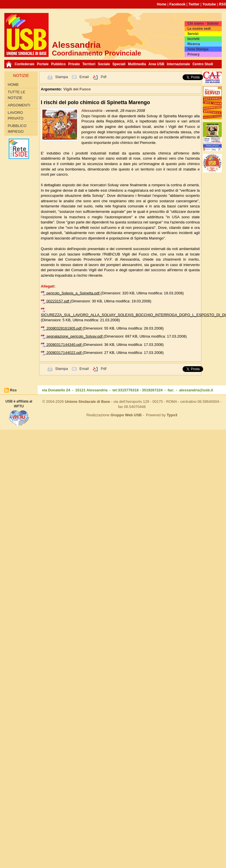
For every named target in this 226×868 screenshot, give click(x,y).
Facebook (177, 4)
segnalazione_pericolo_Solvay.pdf (75, 336)
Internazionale (178, 64)
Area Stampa (198, 49)
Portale (43, 64)
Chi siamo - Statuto (203, 23)
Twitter (194, 4)
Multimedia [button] (137, 64)
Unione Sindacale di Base (87, 402)
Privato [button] (74, 64)
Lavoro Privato (16, 115)
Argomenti (19, 105)
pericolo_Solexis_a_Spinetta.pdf (73, 293)
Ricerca (194, 44)
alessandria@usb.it (196, 390)
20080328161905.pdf (64, 328)
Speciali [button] (119, 64)
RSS (222, 4)
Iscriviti (193, 39)
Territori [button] (89, 64)
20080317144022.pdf (64, 353)
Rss (13, 390)
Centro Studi (203, 64)
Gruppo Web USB (126, 415)
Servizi (193, 34)
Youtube (209, 4)
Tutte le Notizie (16, 95)
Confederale (24, 64)
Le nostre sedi (199, 29)
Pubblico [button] (58, 64)
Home (162, 4)
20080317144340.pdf (64, 345)
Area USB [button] (156, 64)
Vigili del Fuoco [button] (77, 89)
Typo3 (172, 415)
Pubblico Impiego (17, 129)
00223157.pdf (58, 301)
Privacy (194, 54)
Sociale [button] (104, 64)
